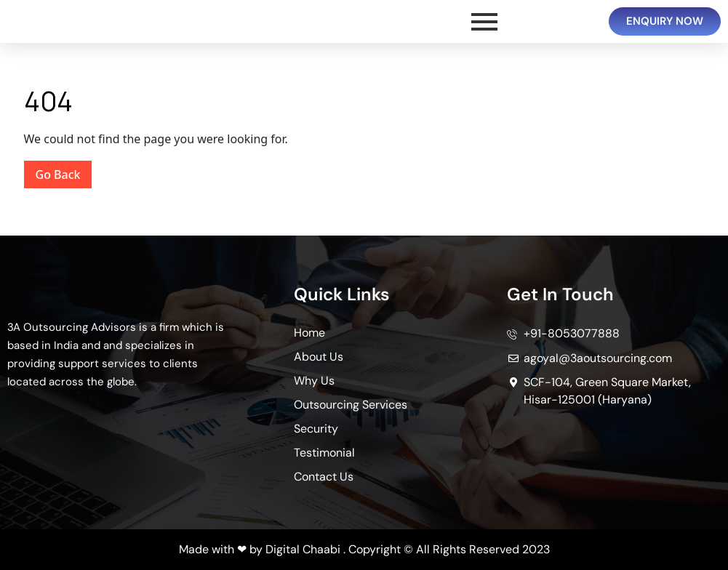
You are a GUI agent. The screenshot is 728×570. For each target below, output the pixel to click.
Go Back (64, 172)
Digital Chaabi (303, 549)
